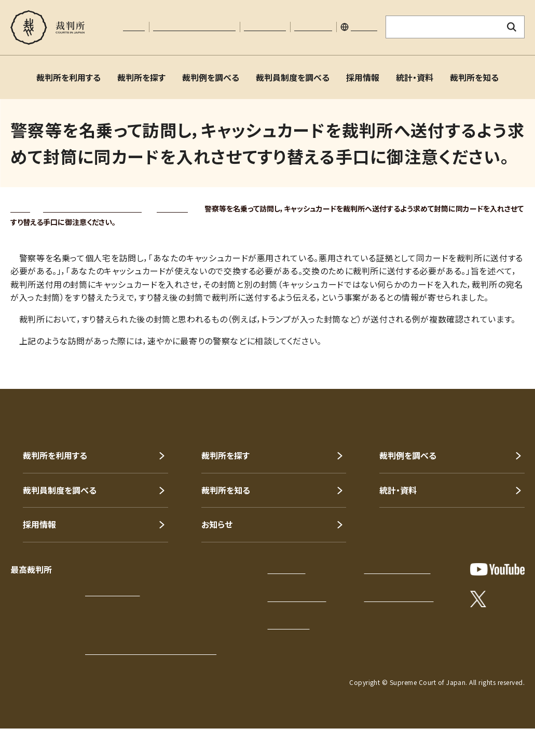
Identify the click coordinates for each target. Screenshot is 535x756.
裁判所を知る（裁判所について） (92, 208)
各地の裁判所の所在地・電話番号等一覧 (151, 651)
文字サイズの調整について (194, 27)
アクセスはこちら (112, 592)
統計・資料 (415, 77)
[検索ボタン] (512, 27)
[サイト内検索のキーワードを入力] (443, 27)
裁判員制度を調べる (293, 77)
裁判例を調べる (211, 77)
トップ (20, 208)
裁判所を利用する (68, 77)
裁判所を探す (141, 77)
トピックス (172, 208)
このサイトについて (297, 598)
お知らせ (217, 524)
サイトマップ (313, 27)
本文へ (134, 27)
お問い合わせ (265, 27)
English (364, 27)
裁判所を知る (474, 77)
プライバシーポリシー (397, 570)
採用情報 (363, 77)
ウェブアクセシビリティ (399, 598)
